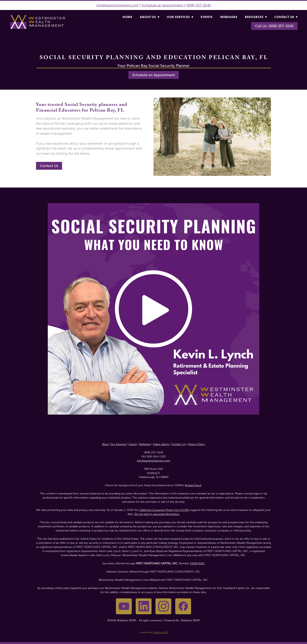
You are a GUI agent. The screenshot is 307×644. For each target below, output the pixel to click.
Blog (105, 444)
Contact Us (286, 17)
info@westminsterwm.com (117, 5)
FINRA (194, 563)
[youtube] (124, 606)
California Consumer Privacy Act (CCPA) (164, 510)
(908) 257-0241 (199, 5)
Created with (153, 632)
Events (207, 17)
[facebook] (183, 606)
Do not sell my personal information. (157, 514)
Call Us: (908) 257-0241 (274, 26)
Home (127, 17)
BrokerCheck (193, 485)
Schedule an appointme (161, 5)
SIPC (202, 563)
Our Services (180, 17)
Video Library (161, 444)
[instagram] (163, 606)
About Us (149, 17)
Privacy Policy (196, 444)
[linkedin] (144, 606)
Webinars (229, 17)
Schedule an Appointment (154, 75)
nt (182, 5)
